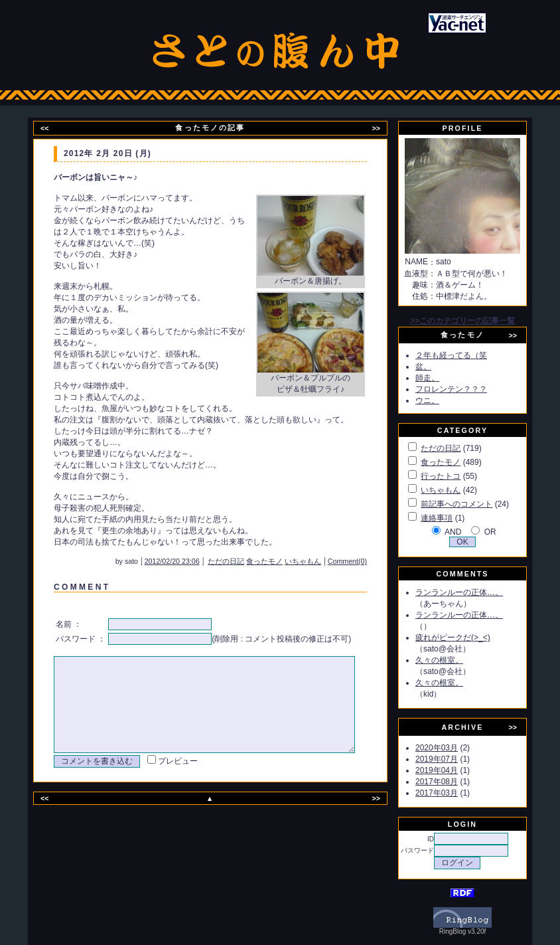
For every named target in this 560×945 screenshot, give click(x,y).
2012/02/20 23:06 (190, 561)
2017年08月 (452, 782)
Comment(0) (365, 561)
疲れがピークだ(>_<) (468, 638)
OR (506, 532)
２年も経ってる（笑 (466, 355)
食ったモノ (282, 561)
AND (468, 532)
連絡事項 (452, 518)
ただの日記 (244, 561)
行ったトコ (456, 476)
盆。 (439, 367)
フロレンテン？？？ (466, 389)
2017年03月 (452, 793)
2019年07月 (452, 759)
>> (384, 128)
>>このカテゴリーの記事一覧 (478, 321)
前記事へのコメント (472, 504)
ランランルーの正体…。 (474, 592)
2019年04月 (452, 770)
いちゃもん (321, 561)
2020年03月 (452, 748)
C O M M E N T (80, 587)
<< (53, 128)
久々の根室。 (455, 660)
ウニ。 (443, 400)
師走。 (443, 378)
